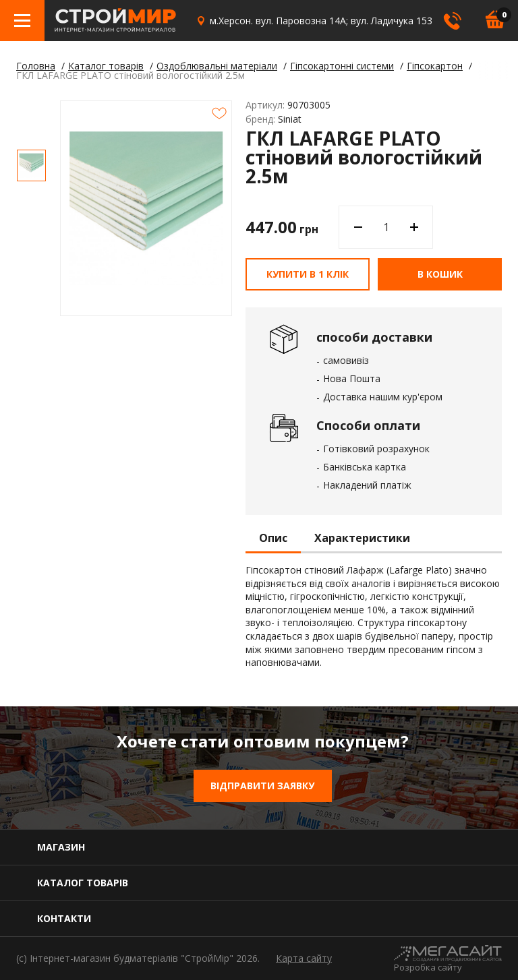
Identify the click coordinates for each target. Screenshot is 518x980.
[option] (31, 165)
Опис (273, 539)
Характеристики (362, 539)
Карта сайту (304, 958)
